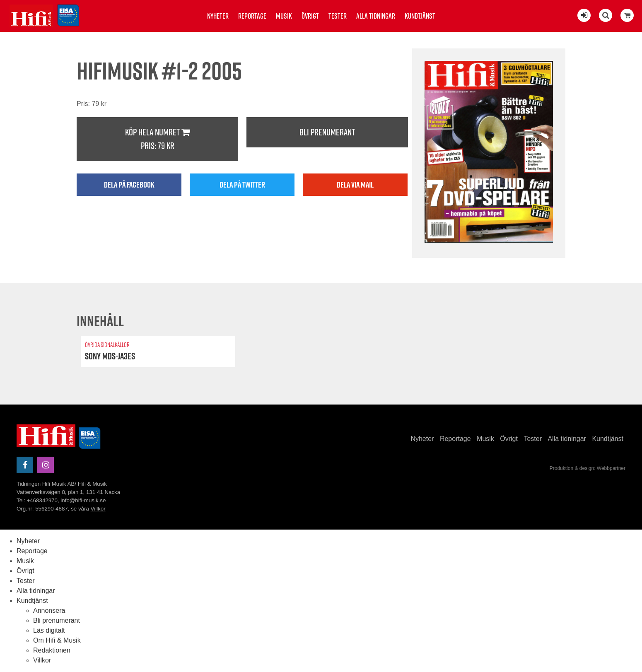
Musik (284, 16)
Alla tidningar (376, 16)
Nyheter (218, 16)
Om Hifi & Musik (57, 640)
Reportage (252, 16)
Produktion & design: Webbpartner (588, 468)
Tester (338, 16)
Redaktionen (52, 650)
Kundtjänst (420, 16)
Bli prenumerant (327, 132)
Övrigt (310, 16)
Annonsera (49, 611)
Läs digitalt (49, 630)
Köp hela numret (157, 139)
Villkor (98, 509)
